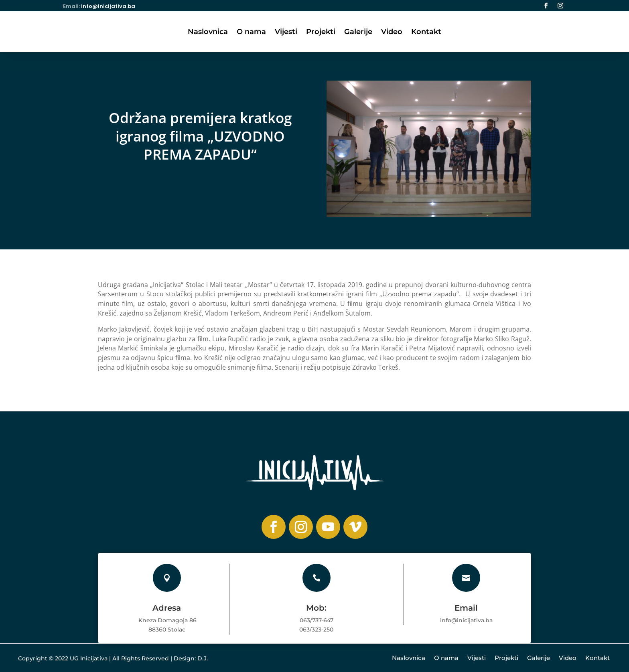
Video (392, 32)
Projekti (321, 32)
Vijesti (286, 32)
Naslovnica (208, 32)
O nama (251, 32)
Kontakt (426, 32)
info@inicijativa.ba (108, 6)
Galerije (358, 32)
